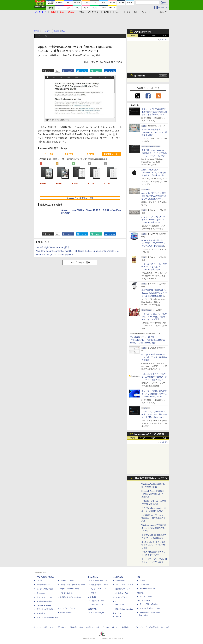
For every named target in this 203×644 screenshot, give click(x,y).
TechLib (118, 617)
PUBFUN (141, 593)
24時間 (143, 36)
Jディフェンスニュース (124, 585)
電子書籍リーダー (111, 154)
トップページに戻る (80, 262)
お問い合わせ (62, 627)
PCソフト (69, 154)
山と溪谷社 (93, 597)
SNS (129, 12)
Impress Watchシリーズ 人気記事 (149, 434)
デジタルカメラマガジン (46, 609)
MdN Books (120, 605)
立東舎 (94, 593)
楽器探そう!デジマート (100, 585)
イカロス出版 (118, 577)
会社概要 (125, 627)
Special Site (140, 76)
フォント (145, 12)
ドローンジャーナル (44, 597)
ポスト (50, 71)
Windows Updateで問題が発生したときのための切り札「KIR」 (154, 528)
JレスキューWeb (122, 593)
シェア (70, 71)
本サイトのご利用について (44, 627)
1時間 (132, 36)
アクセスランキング (143, 32)
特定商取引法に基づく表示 (159, 627)
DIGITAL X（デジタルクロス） (72, 597)
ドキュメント (118, 12)
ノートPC (48, 154)
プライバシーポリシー (110, 627)
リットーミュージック (99, 580)
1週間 (153, 36)
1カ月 (164, 36)
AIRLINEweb (120, 580)
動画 (136, 12)
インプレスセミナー (68, 593)
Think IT (40, 580)
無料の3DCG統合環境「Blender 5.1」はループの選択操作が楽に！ (154, 132)
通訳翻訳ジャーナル (123, 589)
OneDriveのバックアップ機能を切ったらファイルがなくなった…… (154, 545)
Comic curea (145, 585)
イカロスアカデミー (123, 597)
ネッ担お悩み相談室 (44, 601)
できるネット (42, 613)
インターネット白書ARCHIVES (48, 617)
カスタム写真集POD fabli (150, 608)
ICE (139, 577)
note (98, 71)
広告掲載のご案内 (76, 627)
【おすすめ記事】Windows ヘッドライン (151, 478)
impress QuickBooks (148, 589)
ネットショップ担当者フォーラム (73, 585)
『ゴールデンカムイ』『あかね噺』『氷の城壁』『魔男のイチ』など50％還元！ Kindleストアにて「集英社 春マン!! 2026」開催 (154, 319)
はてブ (84, 71)
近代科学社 (93, 609)
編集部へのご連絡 (93, 627)
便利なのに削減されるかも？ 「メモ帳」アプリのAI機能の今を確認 (154, 357)
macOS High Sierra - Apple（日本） (54, 247)
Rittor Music (93, 577)
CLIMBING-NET (97, 605)
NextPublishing (66, 613)
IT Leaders (41, 593)
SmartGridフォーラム (68, 580)
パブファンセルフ (147, 597)
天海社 (142, 580)
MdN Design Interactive (124, 609)
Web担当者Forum (43, 585)
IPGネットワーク (144, 601)
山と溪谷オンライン (99, 601)
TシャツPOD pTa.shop (149, 604)
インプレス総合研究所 (45, 589)
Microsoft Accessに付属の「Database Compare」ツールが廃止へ (154, 494)
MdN (115, 601)
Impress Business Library (70, 589)
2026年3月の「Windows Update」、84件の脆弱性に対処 (154, 518)
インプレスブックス (68, 608)
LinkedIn (112, 71)
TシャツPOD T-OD (99, 589)
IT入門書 (90, 154)
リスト (58, 71)
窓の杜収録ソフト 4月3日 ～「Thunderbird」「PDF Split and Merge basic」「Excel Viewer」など (148, 340)
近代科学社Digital (98, 613)
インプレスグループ (139, 627)
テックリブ (117, 613)
